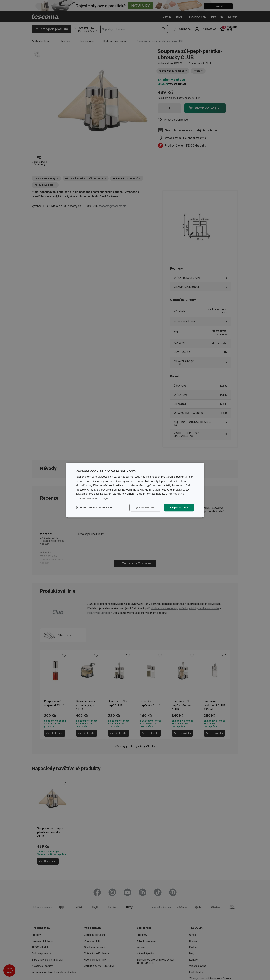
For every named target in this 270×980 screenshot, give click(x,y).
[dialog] (135, 490)
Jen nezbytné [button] (145, 507)
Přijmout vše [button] (179, 507)
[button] (94, 507)
